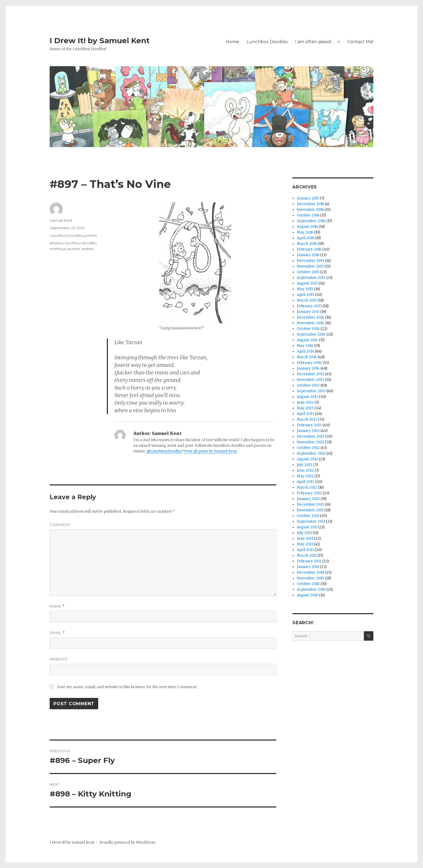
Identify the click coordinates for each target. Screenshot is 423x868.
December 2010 (311, 573)
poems (91, 235)
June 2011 (305, 538)
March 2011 (307, 555)
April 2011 (305, 550)
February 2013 (309, 425)
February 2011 (309, 561)
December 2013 (311, 374)
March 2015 (307, 300)
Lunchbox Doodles (267, 42)
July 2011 (304, 533)
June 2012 (305, 470)
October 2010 (308, 584)
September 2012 (311, 453)
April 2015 (305, 295)
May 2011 (305, 544)
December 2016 (310, 204)
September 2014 (311, 334)
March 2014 (307, 357)
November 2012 (310, 442)
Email (57, 633)
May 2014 (305, 346)
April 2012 (306, 482)
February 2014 (309, 363)
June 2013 (305, 402)
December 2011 (310, 504)
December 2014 (311, 317)
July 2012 (305, 465)
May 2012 (305, 476)
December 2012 (311, 436)
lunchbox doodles (81, 243)
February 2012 (309, 493)
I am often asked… (315, 42)
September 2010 (311, 590)
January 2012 (308, 499)
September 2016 (311, 221)
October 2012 (308, 448)
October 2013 (308, 385)
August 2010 (307, 595)
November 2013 (310, 380)
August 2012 (307, 459)
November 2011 (310, 510)
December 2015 (310, 261)
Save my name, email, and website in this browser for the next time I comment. (127, 687)
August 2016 (307, 227)
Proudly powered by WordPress (127, 842)
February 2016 (309, 249)
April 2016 (305, 238)
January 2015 (308, 312)
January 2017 (308, 198)
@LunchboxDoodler (164, 451)
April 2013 (306, 414)
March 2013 (307, 419)
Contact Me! (360, 42)
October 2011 (308, 516)
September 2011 (311, 521)
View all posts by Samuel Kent (210, 451)
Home (232, 42)
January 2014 (308, 368)
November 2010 (310, 578)
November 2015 (310, 266)
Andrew (57, 243)
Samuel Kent (61, 220)
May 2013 (305, 408)
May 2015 (305, 289)
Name (57, 606)
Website (59, 659)
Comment (60, 525)
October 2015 (308, 272)
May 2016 (305, 232)
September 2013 (311, 391)
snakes (88, 249)
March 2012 (307, 487)
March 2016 (307, 244)
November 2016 (310, 210)
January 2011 (308, 567)
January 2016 (308, 255)
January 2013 (308, 431)
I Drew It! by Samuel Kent (100, 40)
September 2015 (311, 278)
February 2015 (309, 306)
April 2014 (306, 351)
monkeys (58, 249)
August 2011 (307, 527)
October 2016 (308, 215)
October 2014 (308, 329)
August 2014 (307, 340)
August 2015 (307, 283)
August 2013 (307, 397)
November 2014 (310, 323)
